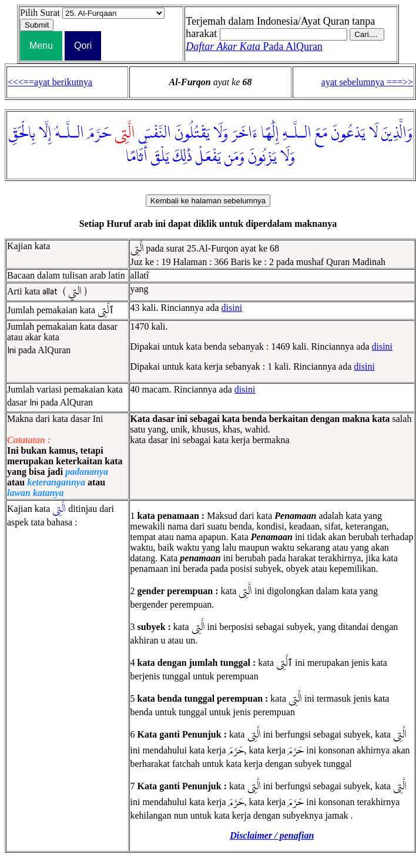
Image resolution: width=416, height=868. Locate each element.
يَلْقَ (160, 157)
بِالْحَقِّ (22, 133)
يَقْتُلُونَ (192, 133)
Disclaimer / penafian (272, 835)
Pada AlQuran (254, 46)
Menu (41, 46)
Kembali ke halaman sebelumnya (208, 201)
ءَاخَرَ (244, 133)
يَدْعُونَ (348, 133)
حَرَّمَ (99, 133)
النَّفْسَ (155, 133)
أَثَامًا (137, 157)
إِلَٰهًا (270, 133)
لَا (373, 133)
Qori (83, 46)
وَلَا (221, 133)
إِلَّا (45, 133)
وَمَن (234, 157)
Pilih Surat (40, 13)
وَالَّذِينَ (397, 133)
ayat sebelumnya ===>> (367, 82)
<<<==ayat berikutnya (50, 82)
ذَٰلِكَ (182, 157)
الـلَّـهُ (70, 133)
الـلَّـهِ (297, 133)
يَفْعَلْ (208, 157)
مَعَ (321, 133)
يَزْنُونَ (262, 157)
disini (232, 308)
